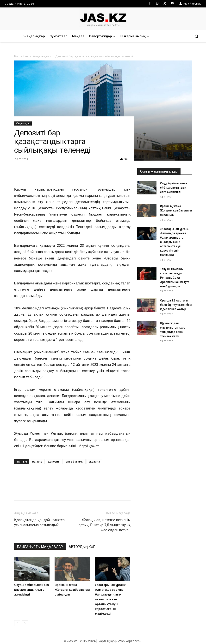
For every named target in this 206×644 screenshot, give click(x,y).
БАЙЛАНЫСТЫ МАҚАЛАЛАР (40, 547)
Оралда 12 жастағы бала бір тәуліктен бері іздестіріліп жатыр (176, 305)
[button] (197, 36)
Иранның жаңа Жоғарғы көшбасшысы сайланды (72, 590)
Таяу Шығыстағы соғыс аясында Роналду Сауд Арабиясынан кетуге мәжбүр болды (175, 278)
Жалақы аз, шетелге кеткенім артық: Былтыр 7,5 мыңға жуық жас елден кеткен (105, 525)
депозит (53, 461)
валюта (37, 461)
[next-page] (25, 623)
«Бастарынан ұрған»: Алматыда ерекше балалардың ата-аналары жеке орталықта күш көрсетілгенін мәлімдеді (110, 599)
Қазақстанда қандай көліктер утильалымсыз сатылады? (39, 522)
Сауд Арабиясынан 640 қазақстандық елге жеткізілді (31, 590)
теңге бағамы (74, 461)
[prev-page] (17, 623)
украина (94, 461)
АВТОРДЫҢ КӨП (82, 547)
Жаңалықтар (23, 123)
